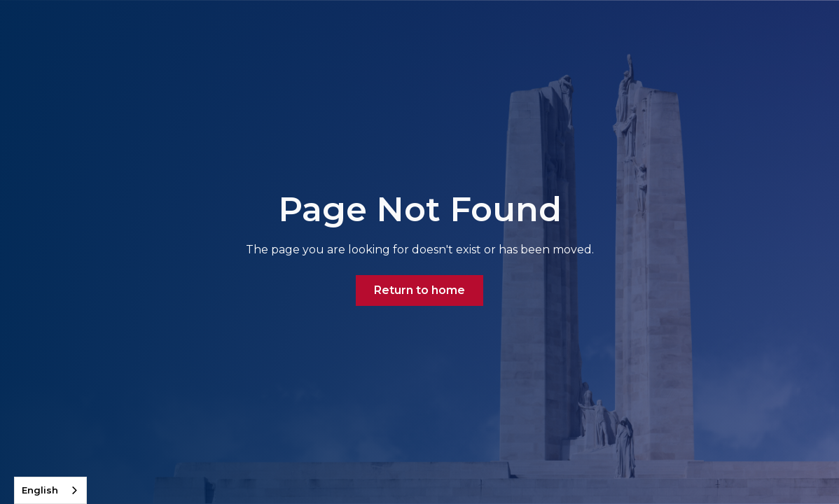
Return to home (419, 290)
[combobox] (50, 490)
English (40, 490)
